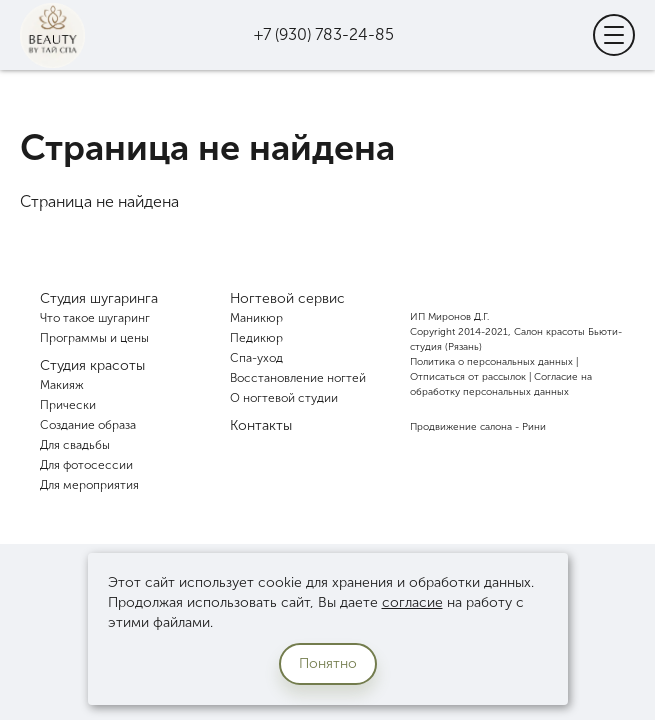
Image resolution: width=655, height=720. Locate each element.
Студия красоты (92, 365)
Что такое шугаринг (95, 318)
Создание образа (88, 425)
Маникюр (256, 318)
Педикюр (256, 338)
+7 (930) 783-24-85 (324, 34)
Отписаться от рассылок (468, 377)
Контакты (261, 425)
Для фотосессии (86, 465)
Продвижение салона (461, 427)
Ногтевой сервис (287, 298)
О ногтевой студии (284, 398)
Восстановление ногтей (298, 378)
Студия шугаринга (99, 298)
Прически (68, 405)
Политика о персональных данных (491, 362)
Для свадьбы (75, 445)
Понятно (328, 663)
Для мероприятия (89, 485)
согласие (412, 602)
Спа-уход (256, 358)
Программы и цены (94, 338)
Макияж (62, 385)
